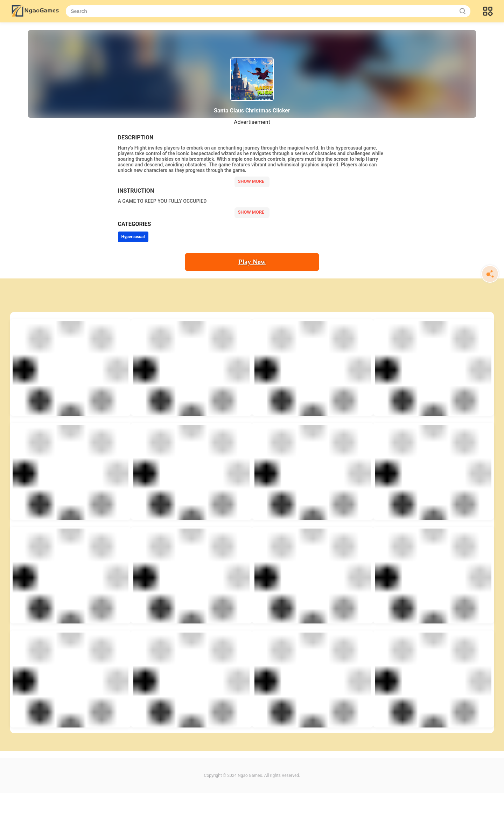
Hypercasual (133, 237)
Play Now (252, 262)
